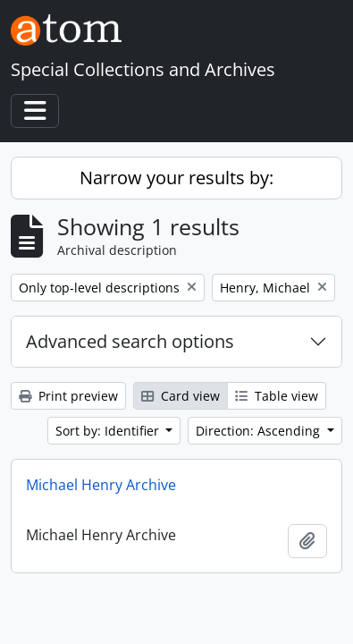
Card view (181, 396)
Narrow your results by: (176, 178)
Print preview (68, 396)
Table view (277, 396)
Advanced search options (130, 341)
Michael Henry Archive (101, 485)
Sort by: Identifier (109, 431)
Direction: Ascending (260, 431)
